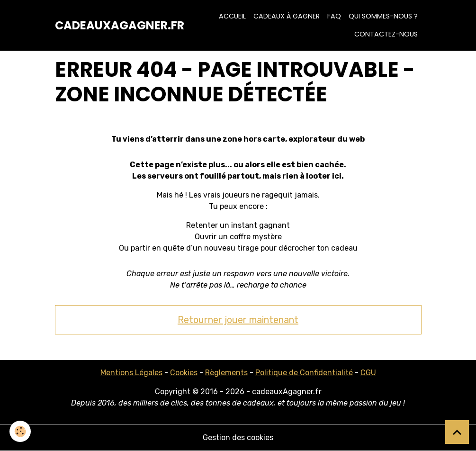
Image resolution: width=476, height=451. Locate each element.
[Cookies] (20, 431)
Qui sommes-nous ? (383, 16)
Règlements (226, 373)
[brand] (120, 26)
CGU (368, 373)
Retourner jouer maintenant (238, 320)
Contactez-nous (386, 34)
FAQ (334, 16)
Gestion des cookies (238, 437)
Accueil (232, 16)
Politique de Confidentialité (304, 373)
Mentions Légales (131, 373)
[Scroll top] (457, 432)
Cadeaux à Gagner (287, 16)
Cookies (184, 373)
